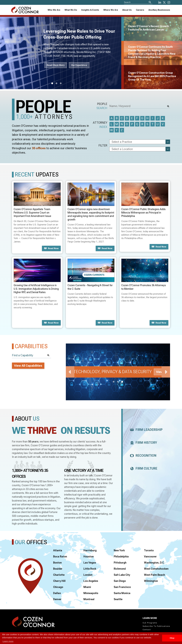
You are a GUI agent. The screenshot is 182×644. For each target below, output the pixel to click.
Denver (57, 599)
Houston (89, 556)
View (160, 372)
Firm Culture (143, 468)
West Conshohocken (156, 569)
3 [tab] (61, 83)
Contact (147, 630)
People (102, 106)
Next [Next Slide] (166, 372)
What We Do (71, 10)
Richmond (120, 569)
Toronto (149, 550)
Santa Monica (122, 593)
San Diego (120, 581)
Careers (140, 10)
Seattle (118, 599)
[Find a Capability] (31, 355)
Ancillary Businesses (159, 10)
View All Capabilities (28, 366)
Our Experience (79, 65)
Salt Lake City (122, 575)
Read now (51, 248)
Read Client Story (56, 65)
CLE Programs (150, 623)
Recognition (142, 456)
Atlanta (58, 550)
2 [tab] (56, 83)
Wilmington (151, 581)
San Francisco (122, 587)
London (88, 575)
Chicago (58, 587)
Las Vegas (90, 563)
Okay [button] (172, 638)
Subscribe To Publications (156, 626)
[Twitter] (164, 2)
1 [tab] (52, 83)
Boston (57, 563)
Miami (87, 587)
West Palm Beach (154, 575)
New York (119, 550)
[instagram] (169, 2)
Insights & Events (90, 10)
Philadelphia (121, 556)
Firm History (143, 443)
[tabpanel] (62, 53)
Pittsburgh (120, 563)
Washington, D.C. (154, 563)
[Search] (150, 2)
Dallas (57, 593)
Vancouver (150, 556)
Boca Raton (60, 556)
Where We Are (111, 10)
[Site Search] (138, 2)
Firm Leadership (145, 430)
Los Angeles (91, 581)
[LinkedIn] (160, 2)
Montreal (89, 599)
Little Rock (90, 569)
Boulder (58, 569)
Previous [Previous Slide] (70, 372)
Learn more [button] (8, 641)
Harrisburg (90, 550)
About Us (127, 10)
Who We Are (54, 10)
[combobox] (90, 10)
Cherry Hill (59, 581)
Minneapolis (91, 593)
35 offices (39, 148)
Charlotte (59, 575)
